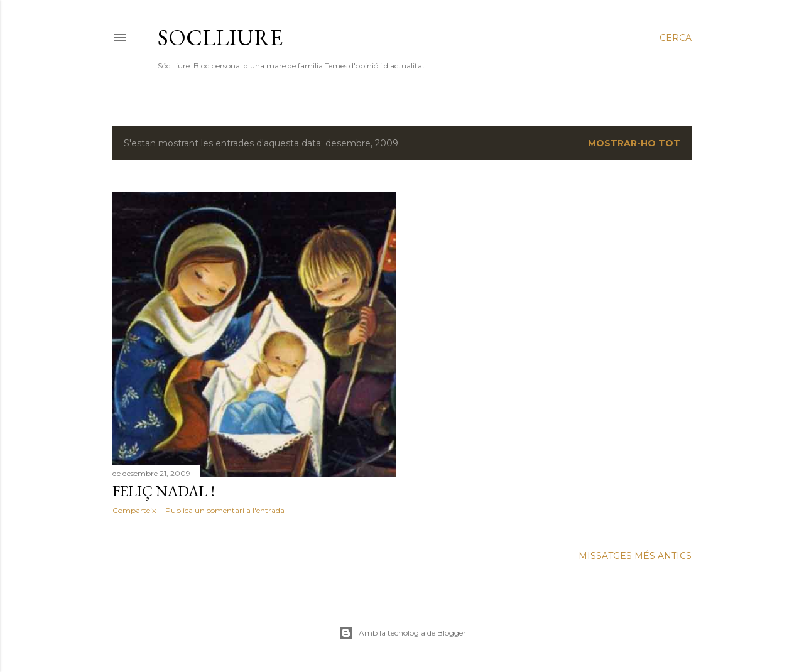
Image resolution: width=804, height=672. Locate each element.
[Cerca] (676, 38)
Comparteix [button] (134, 510)
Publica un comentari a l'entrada (225, 510)
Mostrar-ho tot (634, 143)
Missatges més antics (635, 556)
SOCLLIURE (220, 37)
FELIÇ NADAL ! (164, 491)
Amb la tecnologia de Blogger (402, 633)
